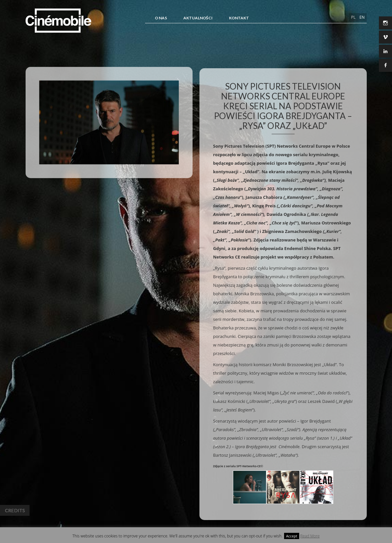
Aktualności (198, 18)
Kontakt (239, 18)
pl (353, 17)
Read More (310, 536)
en (362, 17)
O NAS (161, 18)
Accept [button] (292, 536)
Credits (15, 510)
